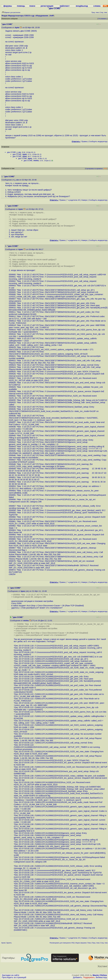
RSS (105, 169)
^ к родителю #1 (73, 240)
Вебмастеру (101, 977)
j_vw (19, 152)
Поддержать (89, 977)
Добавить (78, 977)
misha (36, 160)
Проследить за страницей (14, 977)
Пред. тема (96, 943)
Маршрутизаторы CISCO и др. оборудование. (28, 16)
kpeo (30, 158)
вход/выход (82, 6)
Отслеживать (102, 19)
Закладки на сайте (11, 975)
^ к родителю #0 (73, 200)
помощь (21, 6)
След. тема (104, 943)
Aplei (17, 27)
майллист (65, 6)
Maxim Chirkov (100, 975)
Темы (89, 943)
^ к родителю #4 (73, 938)
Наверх (84, 200)
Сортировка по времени (94, 169)
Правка (84, 141)
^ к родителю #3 (73, 611)
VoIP (52, 16)
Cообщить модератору (98, 141)
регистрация (47, 6)
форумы (8, 6)
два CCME (11, 152)
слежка (97, 6)
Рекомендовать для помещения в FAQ (62, 943)
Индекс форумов (81, 943)
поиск (32, 6)
